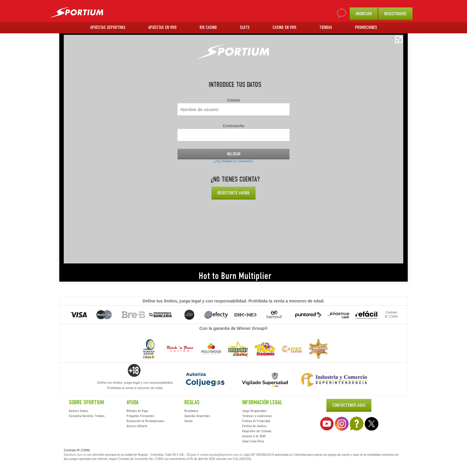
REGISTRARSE (395, 14)
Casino (189, 421)
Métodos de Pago (137, 411)
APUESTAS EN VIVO (162, 27)
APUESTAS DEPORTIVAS (108, 27)
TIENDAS (326, 27)
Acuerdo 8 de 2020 (254, 436)
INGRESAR (364, 14)
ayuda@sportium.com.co (226, 455)
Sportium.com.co (75, 455)
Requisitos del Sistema (257, 431)
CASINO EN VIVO (284, 27)
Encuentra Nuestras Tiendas (87, 416)
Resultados (191, 411)
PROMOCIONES (366, 27)
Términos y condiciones (257, 416)
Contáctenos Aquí (349, 405)
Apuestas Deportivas (197, 416)
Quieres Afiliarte (137, 426)
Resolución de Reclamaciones (145, 421)
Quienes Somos (78, 411)
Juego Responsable (254, 411)
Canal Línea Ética (253, 441)
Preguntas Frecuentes (140, 416)
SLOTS (245, 27)
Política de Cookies (254, 426)
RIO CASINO (208, 27)
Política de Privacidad (256, 421)
